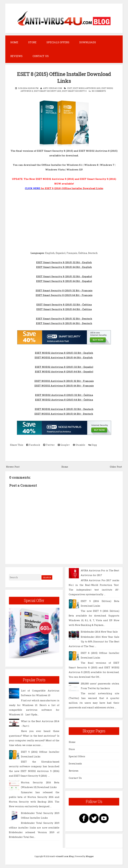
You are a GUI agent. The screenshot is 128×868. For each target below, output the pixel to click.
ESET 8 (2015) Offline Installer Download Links (64, 77)
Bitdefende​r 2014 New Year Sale (99, 631)
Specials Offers (58, 42)
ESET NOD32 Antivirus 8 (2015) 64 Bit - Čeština (64, 399)
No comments (99, 91)
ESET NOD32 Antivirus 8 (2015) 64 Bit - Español (64, 371)
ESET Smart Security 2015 (47, 91)
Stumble (79, 444)
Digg (93, 444)
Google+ (64, 444)
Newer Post (13, 466)
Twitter (49, 444)
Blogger (90, 856)
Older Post (116, 466)
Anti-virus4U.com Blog (62, 856)
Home (14, 42)
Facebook (33, 444)
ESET (70, 88)
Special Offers (77, 756)
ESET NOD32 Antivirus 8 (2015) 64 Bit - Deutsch (64, 413)
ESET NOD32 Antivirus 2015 (87, 88)
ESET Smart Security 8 (74, 91)
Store (32, 42)
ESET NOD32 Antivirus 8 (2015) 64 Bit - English (64, 357)
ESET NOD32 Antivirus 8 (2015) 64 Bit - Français (64, 385)
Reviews (16, 56)
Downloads (88, 42)
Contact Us (41, 56)
